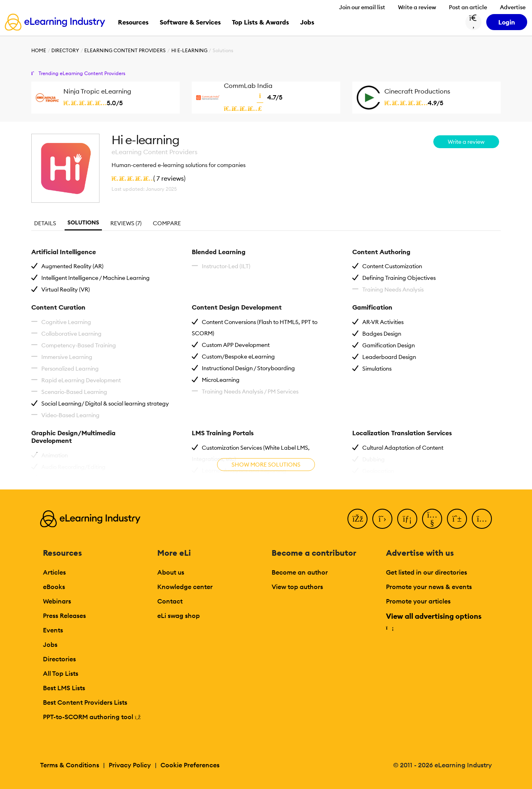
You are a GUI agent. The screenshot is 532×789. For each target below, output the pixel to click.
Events (53, 630)
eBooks (54, 587)
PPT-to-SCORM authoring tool (92, 717)
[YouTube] (432, 519)
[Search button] (473, 22)
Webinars (57, 601)
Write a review (417, 7)
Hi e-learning (189, 50)
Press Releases (64, 616)
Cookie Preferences (190, 765)
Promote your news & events (429, 587)
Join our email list (362, 7)
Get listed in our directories (426, 572)
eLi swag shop (179, 616)
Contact (170, 601)
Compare (167, 223)
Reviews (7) (126, 223)
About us (171, 572)
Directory (65, 50)
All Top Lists (61, 673)
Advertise (513, 7)
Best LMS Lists (64, 688)
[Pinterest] (457, 519)
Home (39, 50)
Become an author (300, 572)
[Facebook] (357, 519)
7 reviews (170, 178)
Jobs (50, 644)
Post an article (468, 7)
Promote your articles (418, 601)
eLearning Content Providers (125, 50)
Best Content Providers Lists (85, 702)
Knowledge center (185, 587)
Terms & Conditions (70, 765)
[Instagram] (482, 519)
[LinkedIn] (407, 519)
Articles (54, 572)
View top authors (297, 587)
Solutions (83, 222)
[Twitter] (382, 519)
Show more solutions (266, 465)
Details (45, 223)
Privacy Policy (130, 765)
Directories (59, 659)
